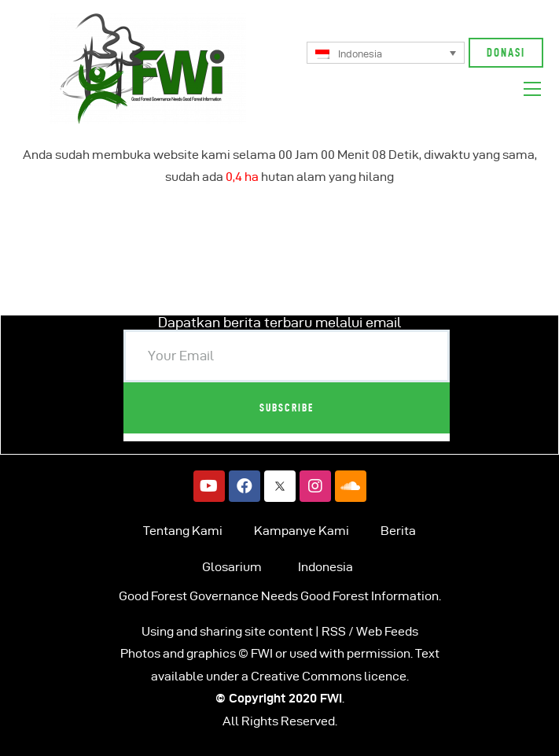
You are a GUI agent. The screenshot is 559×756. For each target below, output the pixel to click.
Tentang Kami (183, 531)
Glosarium (232, 567)
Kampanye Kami (302, 531)
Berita (398, 531)
